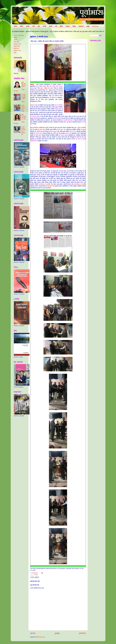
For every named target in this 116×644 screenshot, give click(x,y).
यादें (56, 26)
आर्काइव (16, 40)
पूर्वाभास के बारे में (17, 44)
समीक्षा (74, 26)
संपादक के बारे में (17, 51)
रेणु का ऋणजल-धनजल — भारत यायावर (24, 108)
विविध (61, 26)
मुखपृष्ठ (15, 38)
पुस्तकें (51, 26)
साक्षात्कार (81, 26)
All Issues (95, 26)
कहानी (28, 26)
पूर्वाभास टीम (16, 48)
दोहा (39, 26)
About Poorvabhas (19, 35)
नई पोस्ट (33, 633)
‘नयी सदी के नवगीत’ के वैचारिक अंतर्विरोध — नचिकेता (24, 98)
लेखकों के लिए (17, 46)
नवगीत (44, 26)
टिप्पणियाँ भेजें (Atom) (40, 637)
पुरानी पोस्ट (83, 633)
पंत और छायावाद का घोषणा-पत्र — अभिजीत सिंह (24, 131)
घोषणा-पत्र (16, 42)
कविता (22, 26)
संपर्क (15, 53)
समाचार (68, 26)
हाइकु (88, 26)
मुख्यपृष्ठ (57, 633)
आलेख (15, 26)
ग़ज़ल (34, 26)
